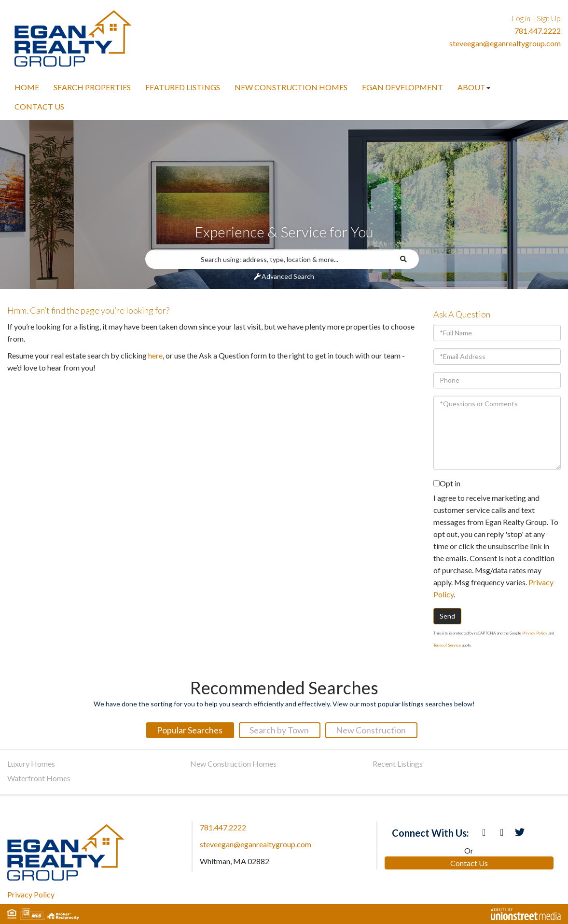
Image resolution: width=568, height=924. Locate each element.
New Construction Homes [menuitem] (291, 87)
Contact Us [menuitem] (39, 106)
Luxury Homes (31, 764)
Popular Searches (190, 730)
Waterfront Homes (39, 778)
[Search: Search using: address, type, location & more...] (270, 259)
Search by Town (279, 730)
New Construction (371, 730)
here (155, 355)
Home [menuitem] (27, 87)
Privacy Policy (535, 633)
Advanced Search (288, 276)
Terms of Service (447, 645)
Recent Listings (398, 764)
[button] (408, 259)
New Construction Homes (233, 764)
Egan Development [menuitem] (402, 87)
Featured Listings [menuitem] (183, 87)
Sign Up (549, 18)
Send (447, 616)
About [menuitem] (474, 87)
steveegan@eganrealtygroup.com (505, 43)
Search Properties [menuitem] (92, 87)
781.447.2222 (538, 31)
